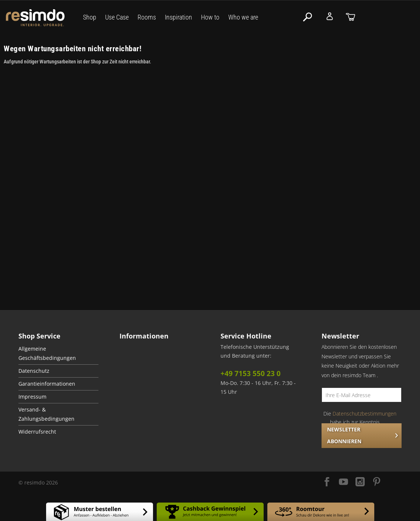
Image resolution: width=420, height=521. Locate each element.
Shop (90, 17)
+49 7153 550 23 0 (251, 374)
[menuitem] (58, 354)
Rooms (147, 17)
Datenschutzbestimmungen (365, 414)
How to (210, 17)
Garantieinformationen (47, 384)
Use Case (117, 17)
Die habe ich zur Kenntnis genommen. (360, 422)
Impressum (32, 397)
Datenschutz (34, 371)
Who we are (243, 17)
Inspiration (178, 17)
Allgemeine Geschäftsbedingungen (47, 353)
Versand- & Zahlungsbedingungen (46, 414)
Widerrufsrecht (37, 432)
